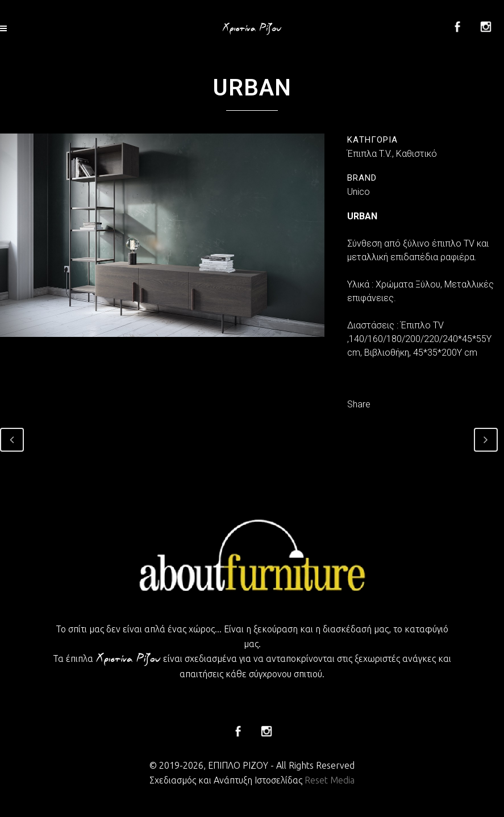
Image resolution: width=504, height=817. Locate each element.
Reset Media (330, 780)
